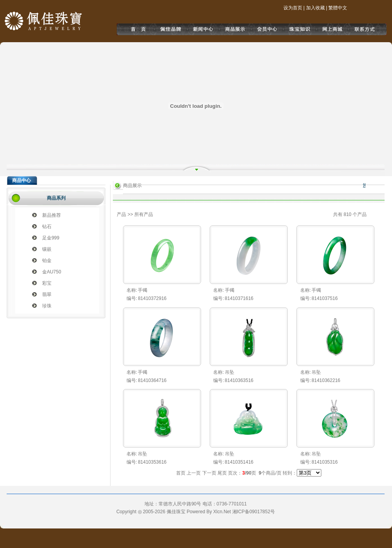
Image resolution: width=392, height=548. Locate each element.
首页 (181, 473)
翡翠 (47, 295)
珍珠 (47, 306)
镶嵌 (47, 249)
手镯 (143, 290)
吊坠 (230, 372)
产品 (121, 214)
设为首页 (293, 8)
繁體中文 (338, 8)
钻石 (47, 227)
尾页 (222, 473)
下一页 (209, 473)
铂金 (47, 261)
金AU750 (52, 272)
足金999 (51, 238)
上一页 (194, 473)
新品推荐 (52, 215)
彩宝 (47, 283)
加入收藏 (315, 8)
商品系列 (56, 198)
